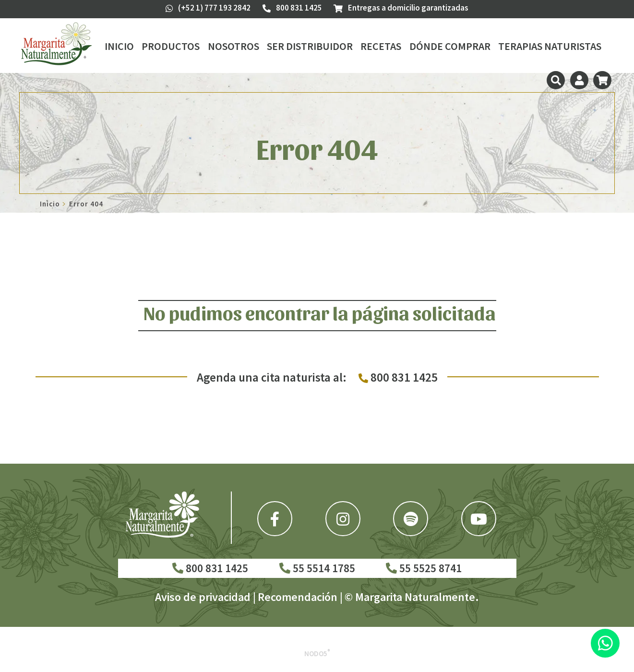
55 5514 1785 (317, 568)
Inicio (119, 46)
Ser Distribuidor (310, 46)
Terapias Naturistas (550, 46)
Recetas (381, 46)
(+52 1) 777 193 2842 (208, 8)
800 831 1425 (210, 568)
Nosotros (233, 46)
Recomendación (298, 597)
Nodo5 (317, 654)
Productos (171, 46)
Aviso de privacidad (203, 597)
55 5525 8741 (424, 568)
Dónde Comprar (450, 46)
